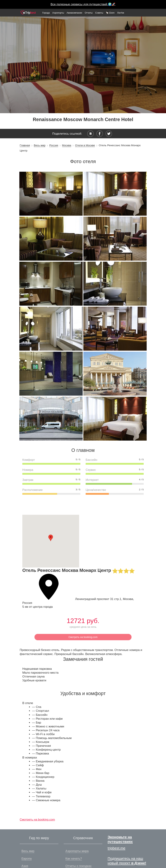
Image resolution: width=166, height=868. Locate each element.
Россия (54, 145)
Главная (25, 145)
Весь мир (40, 145)
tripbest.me (116, 848)
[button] (51, 538)
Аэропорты (58, 13)
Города (46, 13)
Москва (67, 145)
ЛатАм (121, 13)
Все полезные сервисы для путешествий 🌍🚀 (83, 4)
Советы (99, 13)
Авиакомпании (74, 13)
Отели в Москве (85, 145)
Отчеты (89, 13)
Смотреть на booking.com (83, 637)
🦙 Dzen (110, 13)
